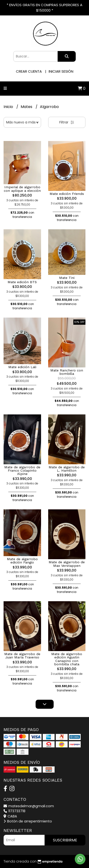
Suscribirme (65, 840)
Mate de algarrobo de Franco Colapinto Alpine (22, 471)
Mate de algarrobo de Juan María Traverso (22, 656)
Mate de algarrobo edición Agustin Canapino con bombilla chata (67, 659)
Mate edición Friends (67, 194)
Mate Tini (67, 278)
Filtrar (67, 122)
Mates (27, 107)
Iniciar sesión (61, 71)
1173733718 (14, 811)
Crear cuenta (29, 71)
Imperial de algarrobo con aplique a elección (22, 189)
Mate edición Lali (22, 367)
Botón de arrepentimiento (28, 821)
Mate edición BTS (22, 282)
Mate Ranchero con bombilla (67, 372)
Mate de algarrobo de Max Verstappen (67, 564)
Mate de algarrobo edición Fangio (22, 561)
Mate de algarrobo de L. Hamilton (67, 469)
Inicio (9, 107)
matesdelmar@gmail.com (29, 806)
